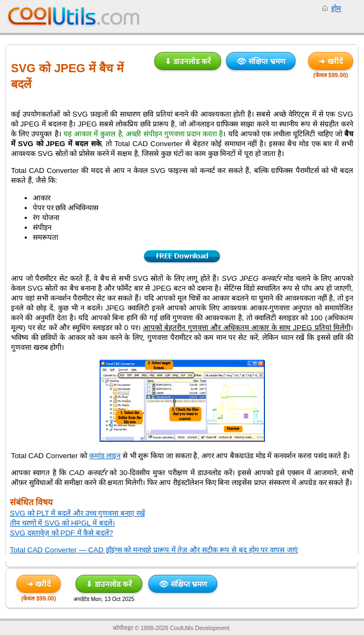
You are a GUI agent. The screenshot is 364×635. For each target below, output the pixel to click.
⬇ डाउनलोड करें (188, 61)
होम (336, 8)
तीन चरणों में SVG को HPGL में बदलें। (62, 523)
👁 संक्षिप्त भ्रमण (261, 61)
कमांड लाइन (105, 456)
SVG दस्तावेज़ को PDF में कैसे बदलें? (61, 533)
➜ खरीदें (331, 61)
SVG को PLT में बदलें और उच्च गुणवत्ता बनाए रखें (77, 513)
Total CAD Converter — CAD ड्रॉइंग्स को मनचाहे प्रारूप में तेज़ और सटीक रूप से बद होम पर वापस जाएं (154, 550)
